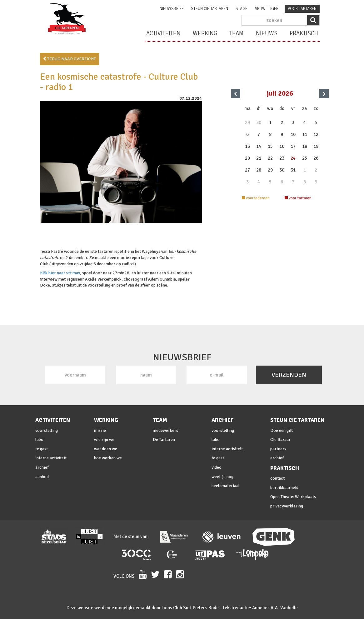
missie (100, 430)
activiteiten (163, 33)
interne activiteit (51, 458)
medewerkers (165, 430)
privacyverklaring (287, 506)
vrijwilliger (267, 9)
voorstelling (47, 430)
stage (242, 9)
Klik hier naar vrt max (60, 273)
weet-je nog (222, 477)
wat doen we (106, 449)
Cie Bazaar (280, 439)
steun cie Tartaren (209, 9)
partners (278, 449)
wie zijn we (104, 439)
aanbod (42, 477)
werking (205, 33)
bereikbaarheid (284, 488)
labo (39, 439)
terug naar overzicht (70, 59)
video (217, 467)
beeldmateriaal (226, 486)
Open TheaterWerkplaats (293, 497)
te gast (42, 449)
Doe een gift (282, 430)
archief (42, 467)
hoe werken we (108, 458)
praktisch (304, 33)
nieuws (267, 33)
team (237, 33)
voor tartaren (302, 9)
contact (277, 478)
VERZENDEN (289, 375)
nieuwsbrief (172, 9)
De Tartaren (164, 439)
